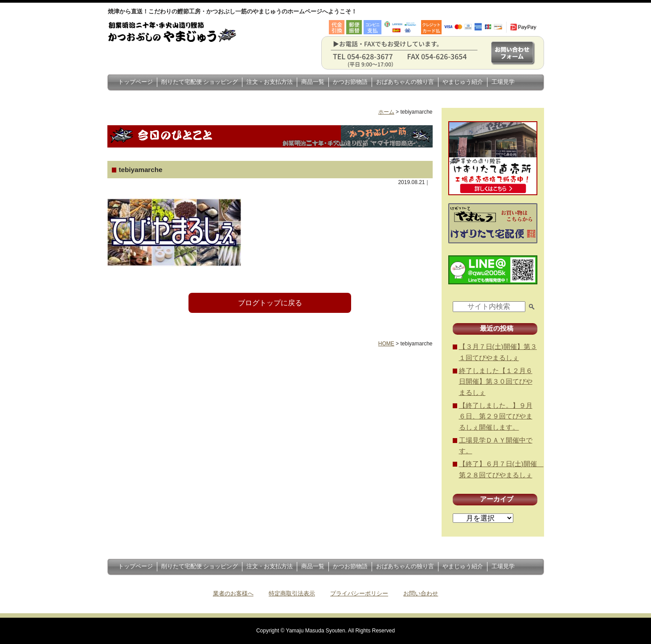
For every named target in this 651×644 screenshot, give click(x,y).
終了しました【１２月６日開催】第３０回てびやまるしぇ (496, 381)
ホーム (386, 112)
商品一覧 (313, 82)
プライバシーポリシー (359, 593)
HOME (386, 344)
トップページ (135, 82)
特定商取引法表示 (292, 593)
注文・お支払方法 (270, 82)
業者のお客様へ (233, 593)
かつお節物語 (350, 82)
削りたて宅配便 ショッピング (200, 82)
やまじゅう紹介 (463, 82)
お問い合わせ (421, 593)
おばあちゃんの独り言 (405, 82)
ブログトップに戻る (270, 303)
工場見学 (503, 82)
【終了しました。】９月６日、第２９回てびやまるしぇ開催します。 (496, 416)
